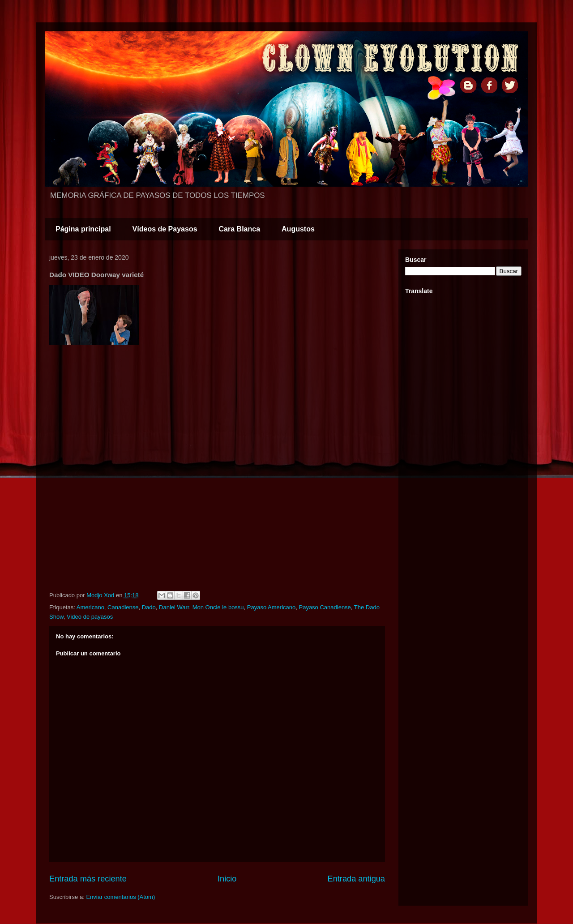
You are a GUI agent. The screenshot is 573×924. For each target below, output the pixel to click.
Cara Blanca (240, 229)
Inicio (227, 879)
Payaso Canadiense (325, 607)
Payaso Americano (271, 607)
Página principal (83, 229)
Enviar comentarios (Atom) (120, 897)
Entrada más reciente (88, 879)
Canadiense (123, 607)
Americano (90, 607)
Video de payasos (90, 617)
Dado (149, 607)
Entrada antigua (356, 879)
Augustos (298, 229)
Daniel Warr (174, 607)
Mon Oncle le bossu (218, 607)
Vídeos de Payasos (165, 229)
